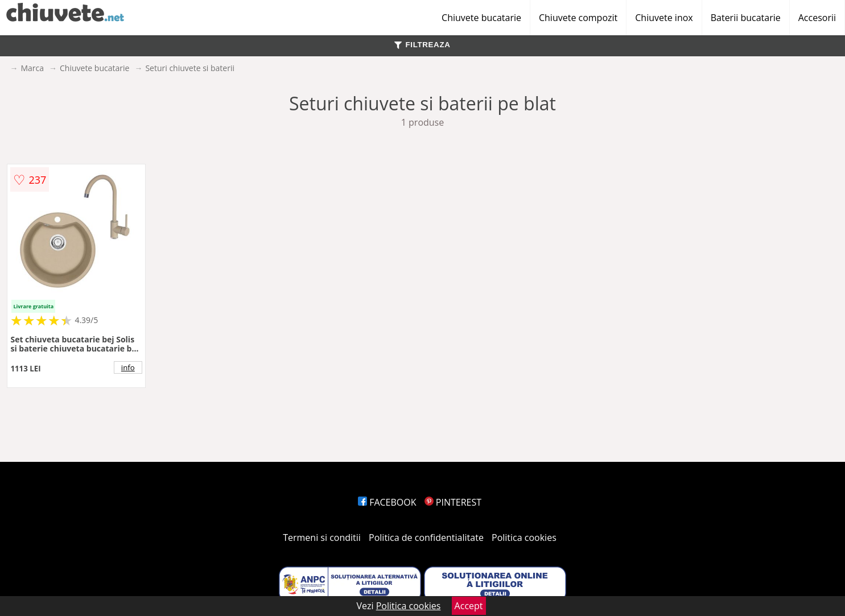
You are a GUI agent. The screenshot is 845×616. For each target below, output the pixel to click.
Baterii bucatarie (746, 18)
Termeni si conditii (322, 538)
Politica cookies (524, 538)
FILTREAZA (422, 45)
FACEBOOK (387, 502)
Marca (32, 68)
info (128, 367)
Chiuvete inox (664, 18)
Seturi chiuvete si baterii (190, 68)
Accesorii (817, 18)
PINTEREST (453, 502)
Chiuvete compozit (578, 18)
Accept (469, 606)
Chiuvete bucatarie (481, 18)
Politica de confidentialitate (426, 538)
